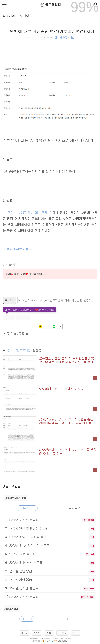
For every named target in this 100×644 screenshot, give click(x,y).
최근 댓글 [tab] (73, 619)
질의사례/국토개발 (16, 16)
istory (47, 641)
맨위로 (76, 633)
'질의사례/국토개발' (19, 350)
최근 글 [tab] (27, 619)
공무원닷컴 (50, 5)
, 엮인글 (15, 486)
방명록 (37, 633)
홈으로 (24, 633)
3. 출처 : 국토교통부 (17, 249)
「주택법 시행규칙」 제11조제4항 (28, 212)
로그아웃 (62, 633)
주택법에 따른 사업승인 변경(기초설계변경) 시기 (50, 31)
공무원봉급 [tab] (27, 508)
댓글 (6, 486)
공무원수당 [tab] (73, 508)
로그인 (49, 633)
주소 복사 (10, 300)
